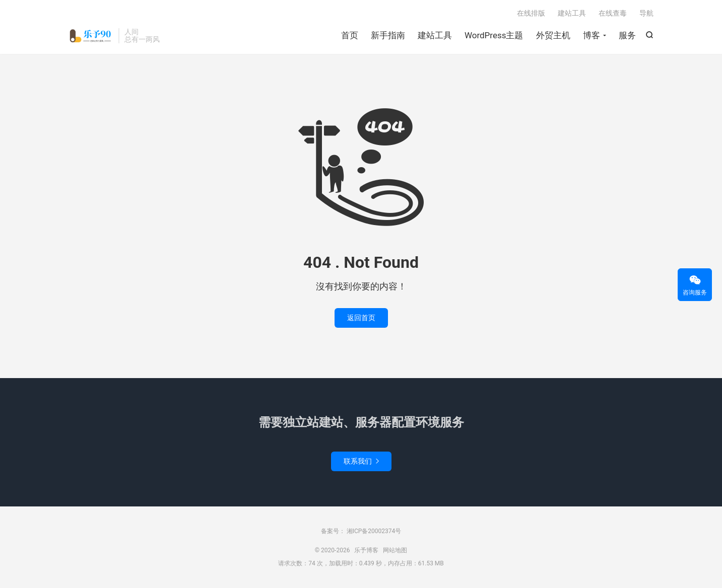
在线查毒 (613, 13)
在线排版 (531, 13)
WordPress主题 (494, 35)
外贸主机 (553, 35)
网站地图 (395, 550)
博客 (592, 35)
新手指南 (388, 35)
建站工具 (435, 35)
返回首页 (361, 318)
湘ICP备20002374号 (373, 531)
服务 (627, 35)
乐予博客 (91, 36)
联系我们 (361, 461)
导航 (646, 13)
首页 (350, 35)
